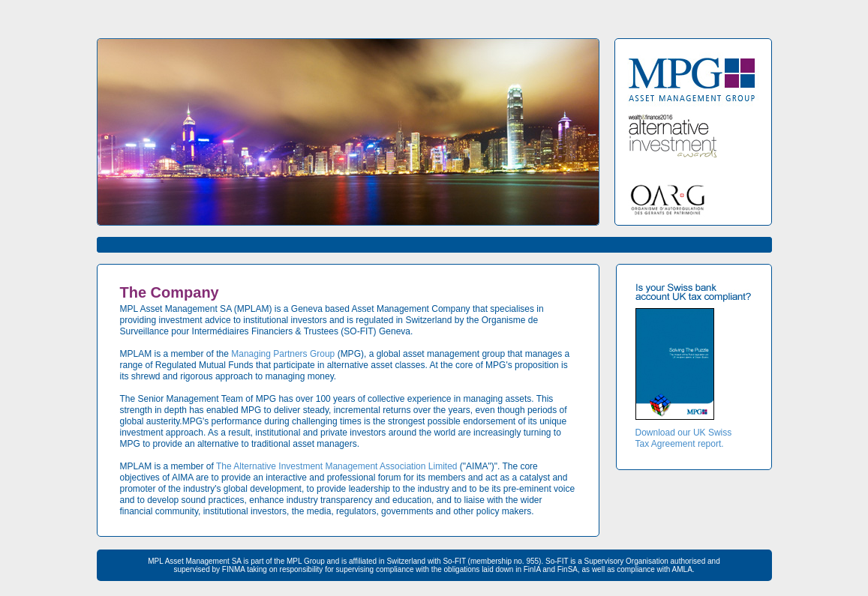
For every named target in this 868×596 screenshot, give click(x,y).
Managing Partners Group (283, 354)
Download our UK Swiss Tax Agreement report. (684, 438)
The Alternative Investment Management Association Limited (337, 466)
